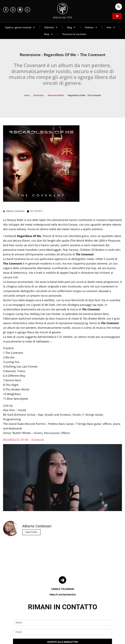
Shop (48, 34)
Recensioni (39, 95)
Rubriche (51, 27)
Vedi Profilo (31, 532)
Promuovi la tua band (74, 34)
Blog (71, 27)
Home (27, 95)
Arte (111, 27)
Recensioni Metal (56, 95)
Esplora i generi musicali (20, 27)
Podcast (91, 27)
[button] (119, 7)
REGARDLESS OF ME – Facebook (23, 440)
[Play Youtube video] (63, 477)
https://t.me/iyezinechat (63, 595)
